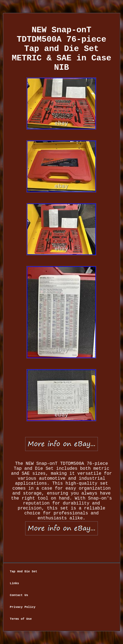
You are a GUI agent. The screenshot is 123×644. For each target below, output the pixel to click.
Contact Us (19, 595)
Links (15, 583)
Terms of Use (21, 619)
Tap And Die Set (24, 571)
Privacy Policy (23, 607)
